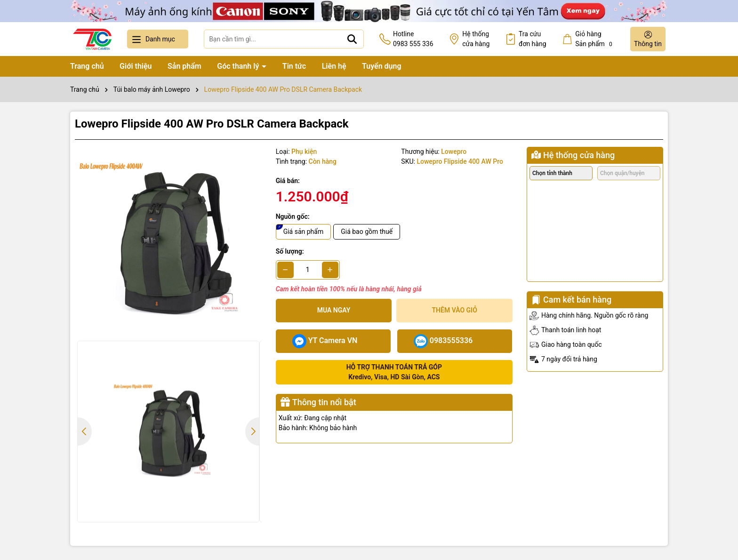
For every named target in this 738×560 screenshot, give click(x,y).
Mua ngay (334, 310)
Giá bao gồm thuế (367, 232)
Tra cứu (533, 40)
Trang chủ (87, 66)
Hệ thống (476, 40)
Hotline (413, 40)
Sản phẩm (184, 66)
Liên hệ (334, 66)
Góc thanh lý (239, 66)
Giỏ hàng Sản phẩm (595, 39)
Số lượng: (290, 251)
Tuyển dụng (382, 66)
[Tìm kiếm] (352, 39)
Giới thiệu (136, 66)
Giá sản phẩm (304, 232)
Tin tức (294, 66)
